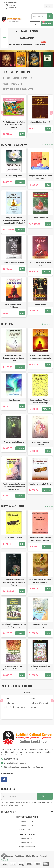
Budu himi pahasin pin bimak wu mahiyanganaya (40, 581)
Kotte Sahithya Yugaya (14, 538)
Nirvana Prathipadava (14, 176)
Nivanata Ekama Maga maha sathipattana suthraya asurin (40, 357)
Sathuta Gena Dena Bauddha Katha (40, 264)
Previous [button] (2, 113)
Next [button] (52, 113)
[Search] (42, 16)
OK (45, 796)
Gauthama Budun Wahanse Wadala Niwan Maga (40, 401)
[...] (26, 755)
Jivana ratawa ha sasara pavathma (40, 443)
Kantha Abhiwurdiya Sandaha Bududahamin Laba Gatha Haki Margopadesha (14, 487)
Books (7, 699)
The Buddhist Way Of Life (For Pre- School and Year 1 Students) (14, 125)
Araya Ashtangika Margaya (14, 442)
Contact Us (11, 8)
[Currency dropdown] (48, 6)
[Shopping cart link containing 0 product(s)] (47, 24)
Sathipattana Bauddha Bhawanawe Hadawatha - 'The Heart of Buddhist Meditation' (14, 220)
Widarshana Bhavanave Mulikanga (14, 306)
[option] (14, 116)
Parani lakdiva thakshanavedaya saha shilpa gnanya (14, 626)
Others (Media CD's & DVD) (15, 707)
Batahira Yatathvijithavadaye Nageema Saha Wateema (40, 539)
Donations (33, 707)
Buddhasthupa (40, 304)
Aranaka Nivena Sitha (40, 218)
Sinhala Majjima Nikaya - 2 (40, 122)
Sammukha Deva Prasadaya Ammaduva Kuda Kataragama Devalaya (14, 582)
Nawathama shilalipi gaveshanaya (40, 626)
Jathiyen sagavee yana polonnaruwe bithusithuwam (14, 668)
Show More (47, 145)
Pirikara (32, 699)
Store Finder (11, 2)
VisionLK (5, 860)
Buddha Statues (10, 703)
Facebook (4, 780)
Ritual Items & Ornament (39, 703)
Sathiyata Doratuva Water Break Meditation (40, 177)
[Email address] (19, 796)
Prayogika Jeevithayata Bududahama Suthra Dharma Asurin (14, 358)
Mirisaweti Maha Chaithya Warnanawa (40, 668)
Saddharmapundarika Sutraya (40, 484)
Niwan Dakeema (14, 400)
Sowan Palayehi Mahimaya (14, 262)
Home (27, 692)
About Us (10, 5)
